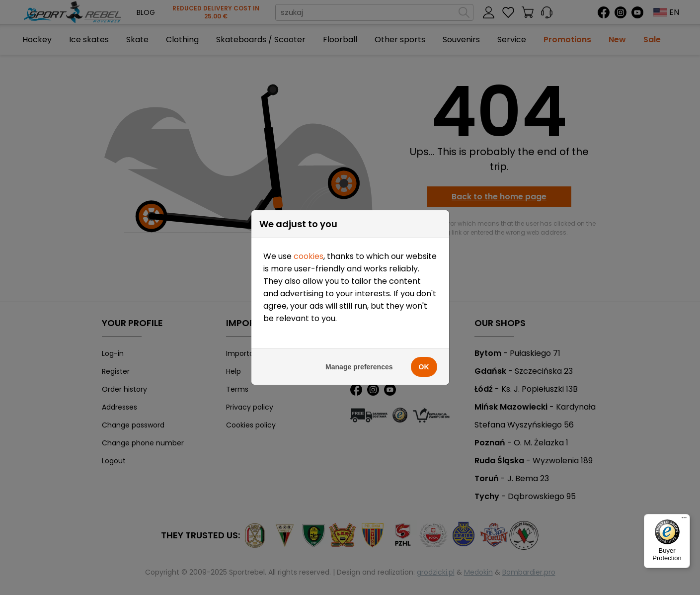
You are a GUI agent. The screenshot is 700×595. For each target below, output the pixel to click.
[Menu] (684, 520)
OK (424, 367)
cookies (309, 256)
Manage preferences (359, 367)
